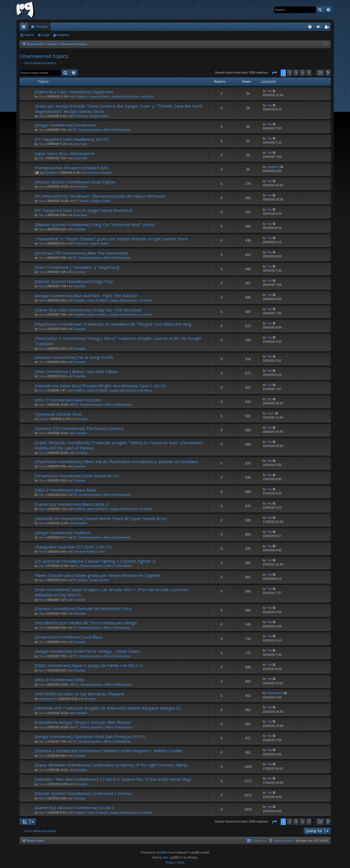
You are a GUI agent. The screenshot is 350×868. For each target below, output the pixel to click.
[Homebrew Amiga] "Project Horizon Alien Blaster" (84, 722)
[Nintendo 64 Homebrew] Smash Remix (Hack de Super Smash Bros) (101, 518)
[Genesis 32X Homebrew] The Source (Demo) (79, 428)
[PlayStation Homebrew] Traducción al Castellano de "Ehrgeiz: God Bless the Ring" (114, 324)
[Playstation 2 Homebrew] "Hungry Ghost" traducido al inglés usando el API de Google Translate (118, 341)
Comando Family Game (89, 552)
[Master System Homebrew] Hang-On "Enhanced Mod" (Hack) (95, 224)
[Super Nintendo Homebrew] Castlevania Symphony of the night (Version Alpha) (111, 765)
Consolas (81, 187)
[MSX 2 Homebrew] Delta (59, 680)
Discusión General (99, 173)
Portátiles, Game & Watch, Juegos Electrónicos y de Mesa (114, 96)
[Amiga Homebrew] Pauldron (63, 533)
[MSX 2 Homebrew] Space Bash (65, 490)
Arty (165, 858)
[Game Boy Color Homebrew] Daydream (74, 92)
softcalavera (47, 699)
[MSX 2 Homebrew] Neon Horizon (68, 400)
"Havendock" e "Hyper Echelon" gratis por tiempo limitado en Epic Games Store (111, 239)
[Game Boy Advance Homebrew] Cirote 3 (75, 807)
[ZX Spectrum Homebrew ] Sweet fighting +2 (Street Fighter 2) (95, 561)
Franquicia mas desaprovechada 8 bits (71, 168)
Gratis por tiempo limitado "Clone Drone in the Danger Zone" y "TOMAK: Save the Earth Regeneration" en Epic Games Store (119, 109)
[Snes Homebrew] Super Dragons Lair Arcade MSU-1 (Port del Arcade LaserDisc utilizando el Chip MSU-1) (112, 592)
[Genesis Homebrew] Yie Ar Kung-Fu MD (74, 357)
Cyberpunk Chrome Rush (58, 414)
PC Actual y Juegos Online (91, 116)
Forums (42, 27)
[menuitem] (310, 27)
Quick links (25, 28)
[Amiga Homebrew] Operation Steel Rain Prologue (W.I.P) (90, 736)
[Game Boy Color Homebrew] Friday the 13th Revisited (88, 310)
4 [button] (302, 73)
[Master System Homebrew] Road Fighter (75, 182)
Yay (41, 96)
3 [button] (296, 73)
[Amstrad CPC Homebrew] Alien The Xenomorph (81, 253)
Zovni (42, 419)
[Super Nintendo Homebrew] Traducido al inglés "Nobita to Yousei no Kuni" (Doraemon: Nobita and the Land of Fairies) (119, 445)
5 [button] (309, 73)
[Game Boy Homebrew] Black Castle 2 (72, 504)
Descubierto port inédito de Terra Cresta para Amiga (86, 623)
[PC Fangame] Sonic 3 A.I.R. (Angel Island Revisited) (84, 210)
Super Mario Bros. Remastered (65, 153)
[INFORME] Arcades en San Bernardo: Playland (79, 694)
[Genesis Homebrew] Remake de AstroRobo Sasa (83, 608)
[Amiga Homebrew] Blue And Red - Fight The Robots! (86, 296)
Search (29, 35)
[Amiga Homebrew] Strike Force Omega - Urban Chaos (87, 651)
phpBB (161, 853)
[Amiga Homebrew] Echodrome (65, 125)
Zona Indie (80, 144)
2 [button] (290, 73)
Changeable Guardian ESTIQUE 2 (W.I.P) (73, 547)
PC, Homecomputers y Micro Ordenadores (102, 130)
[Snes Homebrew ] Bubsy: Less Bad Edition (76, 371)
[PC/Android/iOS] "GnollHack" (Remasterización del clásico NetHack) (100, 196)
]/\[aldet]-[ (51, 173)
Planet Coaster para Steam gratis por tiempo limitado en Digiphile (98, 575)
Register (63, 35)
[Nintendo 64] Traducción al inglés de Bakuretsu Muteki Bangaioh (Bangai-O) (108, 708)
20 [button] (320, 73)
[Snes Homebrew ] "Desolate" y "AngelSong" (78, 267)
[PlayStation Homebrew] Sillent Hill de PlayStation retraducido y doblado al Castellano (117, 461)
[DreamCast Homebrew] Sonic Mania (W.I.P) (77, 476)
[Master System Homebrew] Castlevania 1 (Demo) (84, 793)
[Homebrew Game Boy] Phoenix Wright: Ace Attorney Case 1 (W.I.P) (100, 386)
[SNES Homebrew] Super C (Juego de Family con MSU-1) (89, 665)
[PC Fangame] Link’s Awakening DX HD (72, 139)
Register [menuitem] (328, 28)
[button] (274, 73)
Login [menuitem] (319, 28)
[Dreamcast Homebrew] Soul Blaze (69, 637)
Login (46, 35)
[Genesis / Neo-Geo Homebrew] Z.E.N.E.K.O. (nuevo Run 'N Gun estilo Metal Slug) (113, 779)
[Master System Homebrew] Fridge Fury (74, 281)
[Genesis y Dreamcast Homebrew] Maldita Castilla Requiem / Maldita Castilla (108, 751)
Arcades (82, 419)
